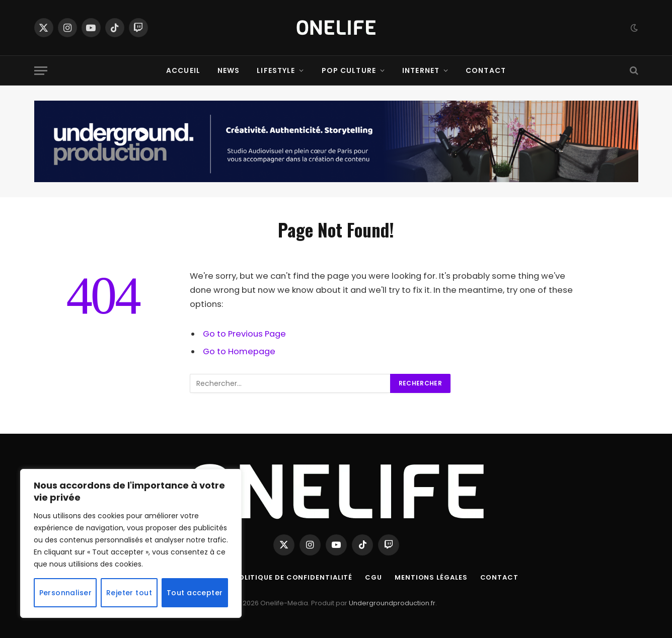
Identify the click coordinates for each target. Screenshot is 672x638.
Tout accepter (195, 593)
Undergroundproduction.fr (392, 603)
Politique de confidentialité (293, 577)
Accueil (183, 70)
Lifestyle (276, 70)
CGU (374, 577)
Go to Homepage (239, 351)
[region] (131, 543)
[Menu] (41, 71)
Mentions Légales (431, 577)
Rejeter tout (129, 593)
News (229, 70)
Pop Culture (349, 70)
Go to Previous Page (244, 334)
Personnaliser (65, 593)
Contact (486, 70)
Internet (421, 70)
